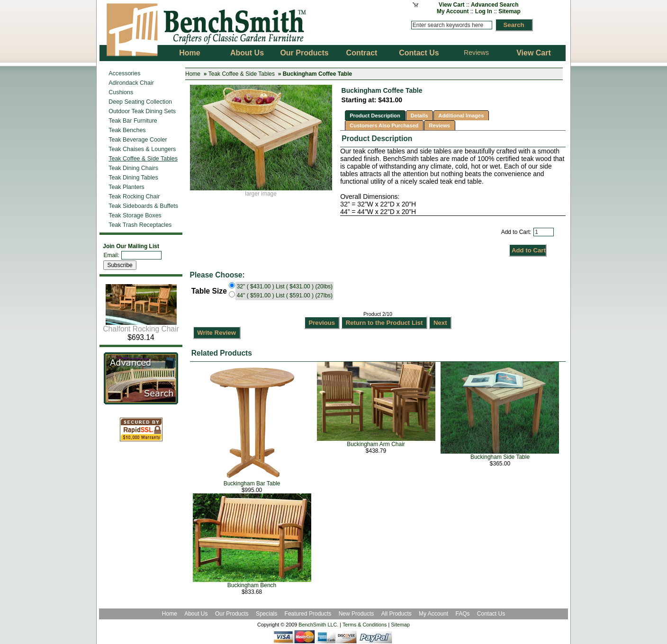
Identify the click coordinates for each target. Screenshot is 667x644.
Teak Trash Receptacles (140, 225)
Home (193, 74)
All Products (397, 614)
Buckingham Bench (252, 585)
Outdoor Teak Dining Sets (142, 111)
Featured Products (308, 614)
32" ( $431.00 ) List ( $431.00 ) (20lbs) (285, 286)
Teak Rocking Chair (134, 197)
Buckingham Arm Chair (376, 444)
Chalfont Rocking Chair (141, 326)
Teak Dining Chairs (133, 168)
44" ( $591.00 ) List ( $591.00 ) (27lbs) (285, 295)
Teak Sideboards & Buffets (143, 206)
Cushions (121, 92)
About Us (196, 614)
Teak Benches (127, 130)
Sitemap (509, 11)
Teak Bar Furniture (133, 121)
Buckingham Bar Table (252, 483)
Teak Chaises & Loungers (142, 149)
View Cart (451, 5)
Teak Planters (126, 187)
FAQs (462, 614)
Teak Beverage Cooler (138, 140)
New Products (356, 614)
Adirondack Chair (131, 83)
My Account (453, 11)
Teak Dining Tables (133, 178)
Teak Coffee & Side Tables (242, 74)
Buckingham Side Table (500, 457)
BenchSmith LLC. (318, 625)
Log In (484, 11)
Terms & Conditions (365, 625)
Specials (267, 614)
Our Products (233, 614)
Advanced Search (495, 5)
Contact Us (491, 614)
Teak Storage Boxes (135, 215)
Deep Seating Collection (140, 102)
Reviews (476, 53)
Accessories (124, 73)
